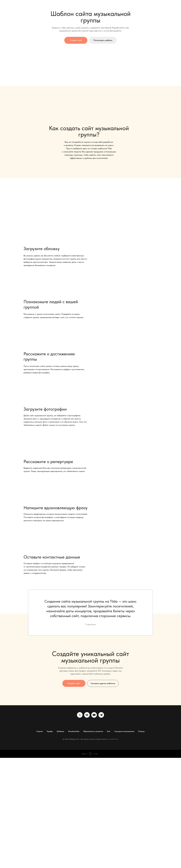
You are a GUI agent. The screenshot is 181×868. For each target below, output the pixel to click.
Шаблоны (60, 731)
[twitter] (80, 715)
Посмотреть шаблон (103, 40)
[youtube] (94, 715)
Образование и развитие (93, 731)
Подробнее (90, 624)
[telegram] (101, 715)
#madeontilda (74, 731)
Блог (109, 731)
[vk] (87, 715)
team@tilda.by (113, 739)
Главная (40, 731)
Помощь (141, 731)
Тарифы (50, 731)
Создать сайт (76, 40)
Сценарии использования (124, 731)
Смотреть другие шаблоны (103, 683)
